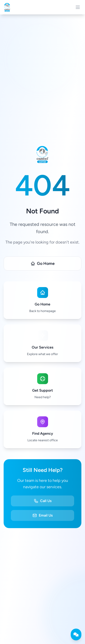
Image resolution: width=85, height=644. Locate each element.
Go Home (43, 263)
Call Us (43, 501)
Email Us (42, 515)
